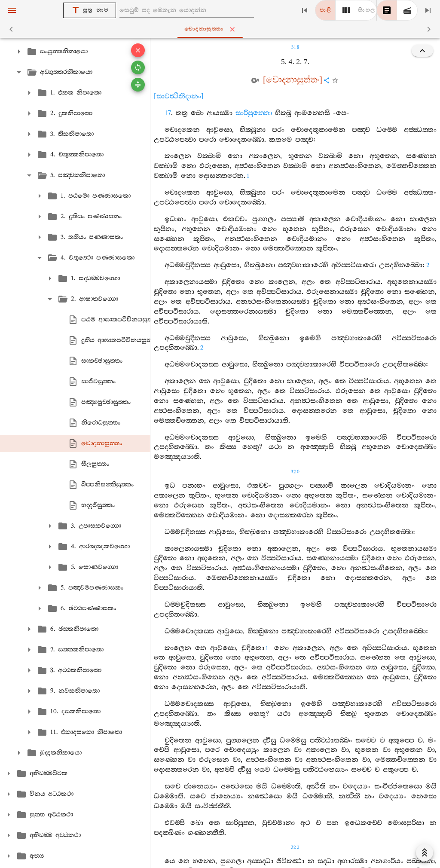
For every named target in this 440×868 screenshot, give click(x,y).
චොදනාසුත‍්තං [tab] (222, 29)
